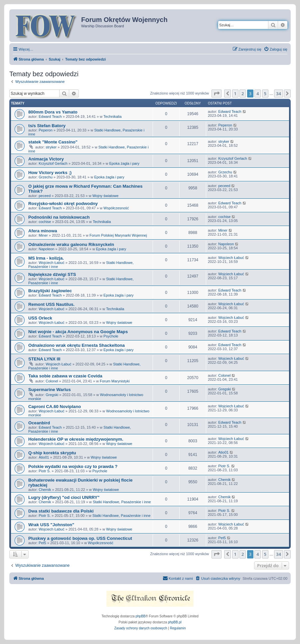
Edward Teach (50, 116)
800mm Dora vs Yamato (53, 112)
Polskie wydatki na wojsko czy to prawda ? (73, 466)
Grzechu (46, 177)
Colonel (52, 381)
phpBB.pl (175, 622)
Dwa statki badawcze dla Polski (61, 511)
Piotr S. (45, 471)
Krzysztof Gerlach (53, 163)
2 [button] (243, 94)
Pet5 (42, 543)
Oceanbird (39, 423)
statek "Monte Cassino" (53, 142)
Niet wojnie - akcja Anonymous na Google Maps (78, 332)
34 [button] (279, 94)
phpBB (141, 616)
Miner (43, 235)
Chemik (45, 490)
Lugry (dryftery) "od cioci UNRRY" (64, 497)
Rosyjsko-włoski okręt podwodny (63, 204)
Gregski (52, 395)
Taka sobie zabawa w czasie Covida (65, 376)
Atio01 (44, 457)
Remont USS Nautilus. (51, 304)
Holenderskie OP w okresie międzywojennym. (76, 439)
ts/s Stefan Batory (47, 126)
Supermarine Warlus (50, 390)
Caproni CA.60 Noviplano (55, 407)
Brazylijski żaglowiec (50, 291)
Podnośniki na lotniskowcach (59, 217)
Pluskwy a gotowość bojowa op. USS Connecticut (80, 538)
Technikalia (112, 116)
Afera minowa (43, 231)
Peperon (46, 130)
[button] (217, 94)
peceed (45, 196)
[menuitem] (276, 49)
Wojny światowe (106, 196)
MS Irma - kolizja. (46, 258)
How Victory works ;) (50, 173)
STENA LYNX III (44, 359)
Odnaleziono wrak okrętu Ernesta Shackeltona (76, 345)
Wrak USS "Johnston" (51, 525)
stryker (51, 147)
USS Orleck (40, 318)
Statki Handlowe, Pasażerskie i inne (122, 502)
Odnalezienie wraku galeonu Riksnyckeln (71, 244)
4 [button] (258, 94)
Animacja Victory (46, 159)
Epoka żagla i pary (124, 163)
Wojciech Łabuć (51, 263)
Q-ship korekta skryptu (52, 453)
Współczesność (116, 208)
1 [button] (235, 94)
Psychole (111, 336)
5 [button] (265, 94)
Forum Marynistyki (115, 381)
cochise (45, 222)
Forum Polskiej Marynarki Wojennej (118, 235)
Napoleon (46, 249)
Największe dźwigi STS (52, 274)
